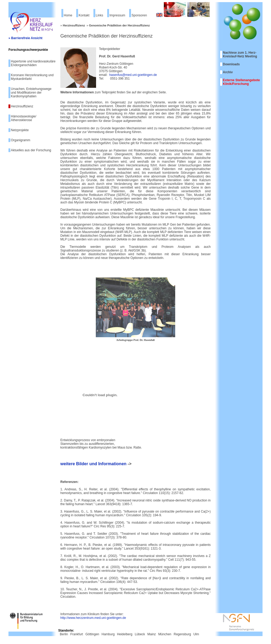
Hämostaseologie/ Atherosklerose (24, 118)
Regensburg (182, 634)
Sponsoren (139, 15)
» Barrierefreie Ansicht (25, 38)
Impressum (117, 15)
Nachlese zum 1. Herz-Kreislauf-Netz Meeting (240, 54)
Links (100, 15)
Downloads (231, 64)
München (165, 634)
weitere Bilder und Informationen (93, 464)
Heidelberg (125, 634)
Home (68, 15)
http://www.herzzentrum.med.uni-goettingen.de (93, 618)
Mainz (152, 634)
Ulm (196, 634)
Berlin (64, 634)
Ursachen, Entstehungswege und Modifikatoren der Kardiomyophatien (31, 93)
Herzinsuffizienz (22, 106)
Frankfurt (77, 634)
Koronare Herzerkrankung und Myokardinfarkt (32, 77)
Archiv (228, 72)
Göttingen (92, 634)
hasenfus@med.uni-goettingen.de (133, 75)
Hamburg (108, 634)
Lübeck (140, 634)
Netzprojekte (20, 130)
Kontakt (84, 15)
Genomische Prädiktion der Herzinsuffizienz (119, 25)
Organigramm (21, 140)
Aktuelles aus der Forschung (31, 150)
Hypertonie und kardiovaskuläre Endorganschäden (33, 63)
